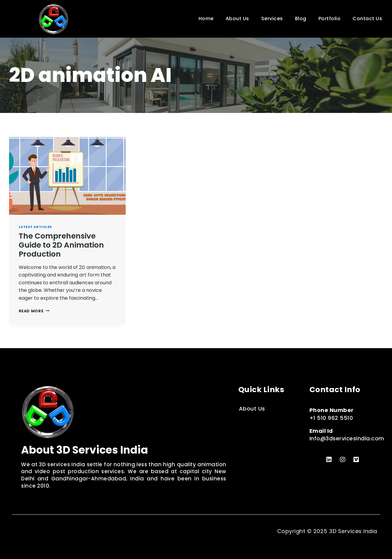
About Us (237, 19)
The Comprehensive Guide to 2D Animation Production (61, 245)
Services (272, 19)
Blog (301, 19)
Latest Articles (35, 227)
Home (206, 19)
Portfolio (330, 19)
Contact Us (367, 19)
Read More (34, 311)
